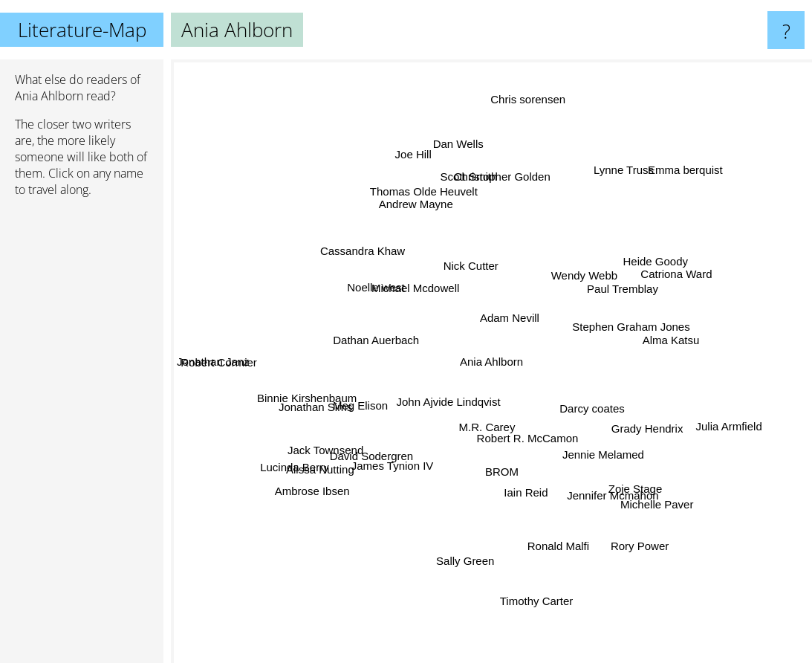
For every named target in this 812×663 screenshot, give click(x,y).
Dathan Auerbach (360, 358)
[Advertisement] (82, 436)
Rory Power (627, 528)
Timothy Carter (533, 581)
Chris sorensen (518, 133)
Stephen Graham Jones (640, 326)
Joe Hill (408, 129)
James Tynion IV (405, 459)
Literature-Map (82, 30)
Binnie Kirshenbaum (316, 393)
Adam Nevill (522, 318)
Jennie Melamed (591, 445)
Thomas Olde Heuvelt (441, 200)
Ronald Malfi (564, 547)
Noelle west (389, 296)
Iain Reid (526, 507)
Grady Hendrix (660, 446)
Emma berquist (663, 189)
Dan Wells (461, 168)
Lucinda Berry (304, 459)
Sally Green (470, 540)
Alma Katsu (665, 350)
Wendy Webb (573, 278)
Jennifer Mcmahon (609, 491)
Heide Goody (650, 271)
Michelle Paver (657, 496)
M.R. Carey (473, 414)
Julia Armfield (704, 423)
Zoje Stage (627, 465)
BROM (506, 462)
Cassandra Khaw (372, 255)
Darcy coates (623, 423)
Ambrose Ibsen (300, 500)
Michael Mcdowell (394, 272)
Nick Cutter (461, 231)
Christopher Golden (493, 174)
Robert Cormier (241, 359)
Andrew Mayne (426, 218)
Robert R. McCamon (523, 443)
